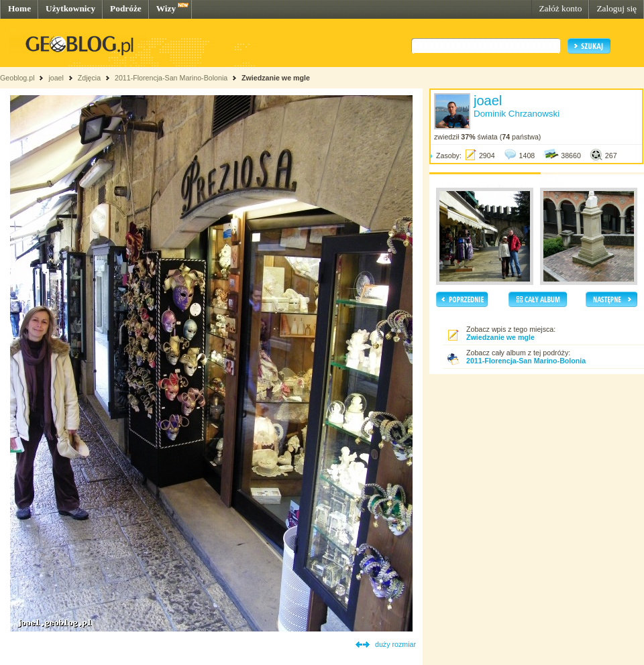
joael (56, 78)
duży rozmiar (395, 644)
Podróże (126, 8)
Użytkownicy (70, 8)
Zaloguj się (616, 8)
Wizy (166, 8)
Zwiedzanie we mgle (276, 78)
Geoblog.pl (17, 78)
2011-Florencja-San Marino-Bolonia (171, 78)
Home (19, 8)
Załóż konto (560, 8)
